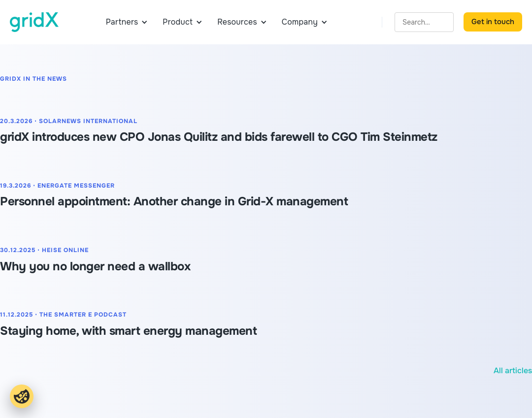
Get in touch (493, 22)
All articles (513, 370)
